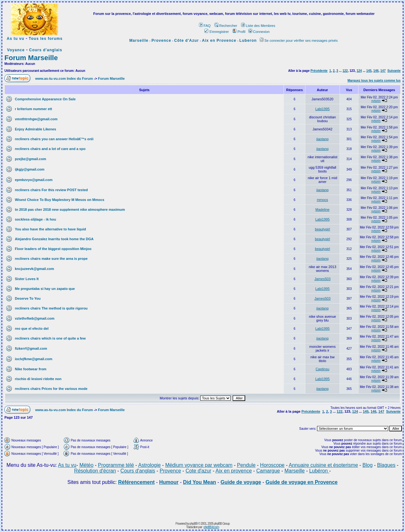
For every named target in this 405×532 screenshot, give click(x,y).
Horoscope (272, 465)
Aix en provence (234, 471)
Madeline (323, 210)
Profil (239, 32)
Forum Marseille (31, 58)
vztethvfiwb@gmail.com (35, 318)
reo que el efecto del (32, 329)
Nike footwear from (31, 369)
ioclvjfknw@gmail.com (34, 359)
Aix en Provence (219, 41)
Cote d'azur (198, 471)
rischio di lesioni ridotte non (38, 379)
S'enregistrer (217, 32)
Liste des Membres (258, 26)
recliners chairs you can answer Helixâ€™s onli (54, 139)
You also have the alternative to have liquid (50, 229)
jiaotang (323, 139)
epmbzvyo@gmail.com (34, 180)
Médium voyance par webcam (199, 465)
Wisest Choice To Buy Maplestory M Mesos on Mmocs (60, 200)
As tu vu (15, 39)
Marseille (139, 41)
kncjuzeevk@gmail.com (34, 269)
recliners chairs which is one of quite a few (50, 338)
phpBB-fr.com (211, 527)
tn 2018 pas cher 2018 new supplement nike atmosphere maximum (70, 210)
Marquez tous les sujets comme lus (374, 81)
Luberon (248, 41)
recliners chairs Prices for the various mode (51, 389)
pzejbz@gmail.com (31, 159)
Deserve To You (28, 298)
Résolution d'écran (95, 471)
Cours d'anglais (46, 50)
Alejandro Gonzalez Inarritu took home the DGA (54, 239)
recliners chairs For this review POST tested (51, 190)
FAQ (205, 26)
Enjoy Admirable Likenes (35, 129)
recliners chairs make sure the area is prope (51, 259)
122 (345, 71)
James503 (323, 279)
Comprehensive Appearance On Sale (45, 99)
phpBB (193, 524)
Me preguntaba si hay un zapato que (45, 289)
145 (369, 71)
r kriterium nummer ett (33, 109)
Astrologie (150, 465)
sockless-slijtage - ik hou (35, 219)
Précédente (319, 71)
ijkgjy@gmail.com (30, 169)
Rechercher (226, 26)
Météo (86, 465)
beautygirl (322, 229)
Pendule (246, 465)
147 (383, 71)
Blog (368, 465)
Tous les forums (46, 39)
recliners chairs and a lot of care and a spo (50, 149)
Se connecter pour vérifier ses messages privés (299, 41)
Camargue (268, 471)
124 (359, 71)
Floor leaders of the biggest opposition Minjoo (53, 249)
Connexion (259, 32)
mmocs (322, 200)
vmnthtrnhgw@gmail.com (36, 119)
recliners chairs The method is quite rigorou (51, 308)
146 (376, 71)
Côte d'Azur (187, 41)
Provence (161, 41)
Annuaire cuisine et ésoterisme (324, 465)
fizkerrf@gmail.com (31, 348)
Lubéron (319, 471)
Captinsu (322, 369)
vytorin (376, 101)
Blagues (386, 465)
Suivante (394, 71)
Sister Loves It (27, 279)
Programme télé (116, 465)
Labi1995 (323, 109)
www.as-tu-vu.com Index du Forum (64, 78)
